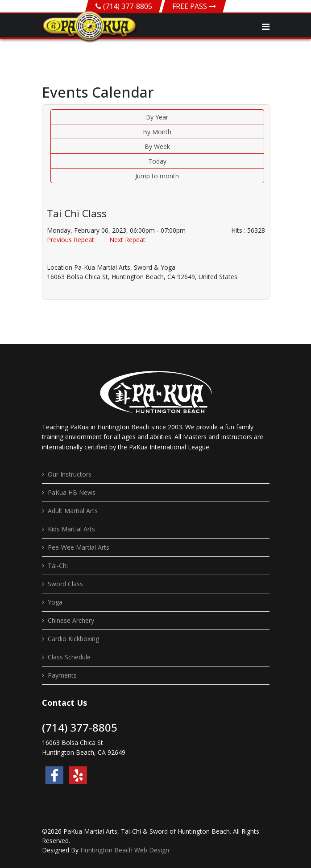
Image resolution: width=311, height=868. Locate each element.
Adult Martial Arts (73, 511)
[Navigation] (266, 27)
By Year (157, 117)
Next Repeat (127, 240)
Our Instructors (70, 474)
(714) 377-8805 (128, 6)
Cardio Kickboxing (73, 639)
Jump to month (157, 176)
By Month (157, 132)
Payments (62, 675)
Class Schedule (69, 657)
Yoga (55, 602)
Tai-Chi (58, 566)
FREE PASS (194, 6)
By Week (157, 146)
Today (157, 161)
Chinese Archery (71, 620)
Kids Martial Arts (71, 529)
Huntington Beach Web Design (125, 850)
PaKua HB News (72, 492)
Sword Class (65, 584)
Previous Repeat (70, 240)
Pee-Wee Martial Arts (79, 547)
